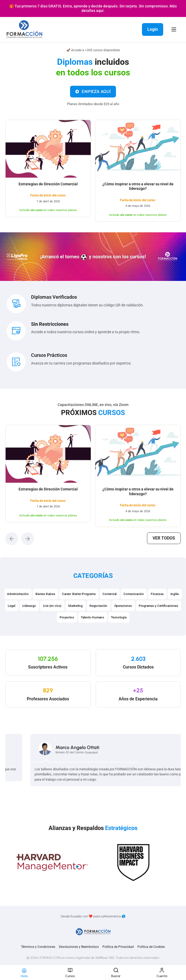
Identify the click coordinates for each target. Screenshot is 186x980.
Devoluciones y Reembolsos (79, 947)
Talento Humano (92, 631)
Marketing (74, 619)
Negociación (99, 619)
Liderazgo (26, 619)
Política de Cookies (151, 947)
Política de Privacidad (118, 947)
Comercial (110, 606)
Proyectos (65, 631)
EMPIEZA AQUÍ (93, 94)
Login (153, 29)
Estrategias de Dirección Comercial (48, 187)
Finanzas (161, 606)
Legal (7, 619)
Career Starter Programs (78, 606)
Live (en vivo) (50, 619)
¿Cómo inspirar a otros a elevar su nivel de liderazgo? (138, 189)
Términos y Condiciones (38, 947)
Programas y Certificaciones (162, 619)
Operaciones (125, 619)
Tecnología (120, 631)
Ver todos (152, 536)
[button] (25, 537)
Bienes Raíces (42, 606)
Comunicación (136, 606)
